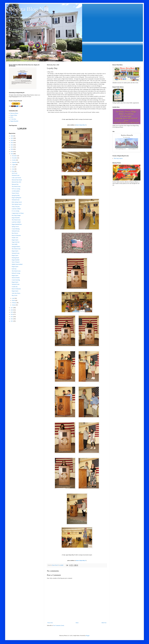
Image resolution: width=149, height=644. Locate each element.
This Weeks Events (16, 186)
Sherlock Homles (16, 278)
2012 (12, 319)
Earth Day (14, 269)
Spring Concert (15, 227)
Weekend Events (16, 175)
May (13, 171)
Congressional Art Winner (18, 213)
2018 (12, 154)
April (13, 298)
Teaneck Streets (15, 193)
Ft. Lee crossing (15, 211)
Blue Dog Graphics (118, 158)
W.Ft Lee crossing (16, 189)
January (14, 305)
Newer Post (50, 623)
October (14, 160)
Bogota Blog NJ (27, 9)
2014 (12, 314)
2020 (12, 149)
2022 (12, 145)
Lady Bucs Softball (16, 209)
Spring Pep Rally (16, 195)
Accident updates (16, 191)
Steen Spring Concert (17, 204)
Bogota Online (14, 115)
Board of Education (16, 235)
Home (77, 623)
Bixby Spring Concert (17, 202)
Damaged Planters (16, 247)
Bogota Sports (15, 240)
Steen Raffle (15, 244)
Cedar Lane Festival (16, 178)
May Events (15, 295)
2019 (12, 152)
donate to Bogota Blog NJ (81, 125)
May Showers (15, 233)
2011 (12, 321)
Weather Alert (15, 238)
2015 (12, 312)
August (14, 165)
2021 (12, 147)
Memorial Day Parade (17, 180)
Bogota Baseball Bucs (17, 224)
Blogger (88, 636)
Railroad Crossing (16, 273)
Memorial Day (15, 184)
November (15, 158)
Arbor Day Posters (16, 293)
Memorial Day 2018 (16, 182)
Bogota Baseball (16, 260)
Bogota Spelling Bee (16, 198)
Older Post (104, 623)
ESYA (12, 117)
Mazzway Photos (14, 113)
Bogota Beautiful (14, 121)
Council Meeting (16, 229)
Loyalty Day (15, 287)
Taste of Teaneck (16, 262)
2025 (12, 138)
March (14, 300)
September (15, 162)
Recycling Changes (16, 215)
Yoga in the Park (16, 242)
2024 (12, 140)
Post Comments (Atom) (59, 625)
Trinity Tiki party (16, 207)
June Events (15, 173)
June (13, 169)
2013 (12, 317)
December (15, 156)
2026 (12, 136)
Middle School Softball (17, 264)
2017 (12, 308)
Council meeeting (16, 280)
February (14, 303)
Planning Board (15, 258)
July (13, 167)
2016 (12, 310)
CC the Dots (13, 119)
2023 (12, 143)
